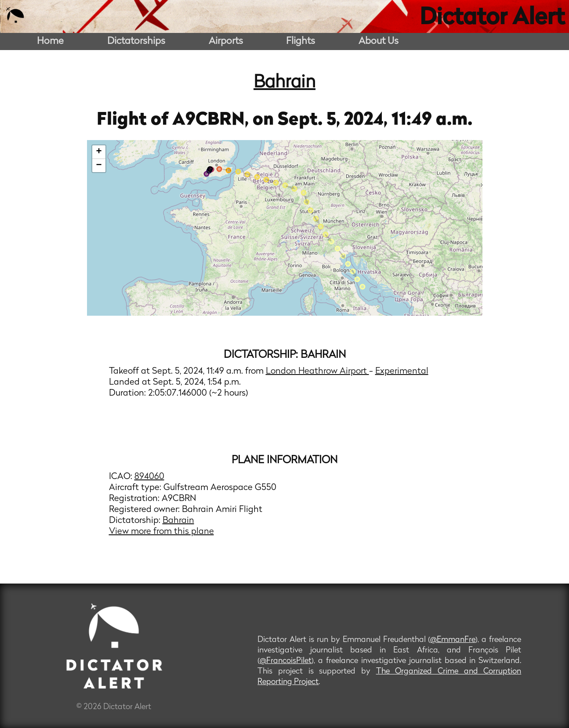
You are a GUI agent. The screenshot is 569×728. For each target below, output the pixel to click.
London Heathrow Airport (317, 371)
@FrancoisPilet (286, 661)
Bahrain (284, 83)
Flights (301, 41)
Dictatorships (136, 41)
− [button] (99, 166)
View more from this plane (161, 532)
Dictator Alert (492, 18)
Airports (226, 41)
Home (50, 41)
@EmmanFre (453, 640)
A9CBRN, (212, 120)
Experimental (402, 371)
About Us (379, 41)
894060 (149, 477)
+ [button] (99, 152)
